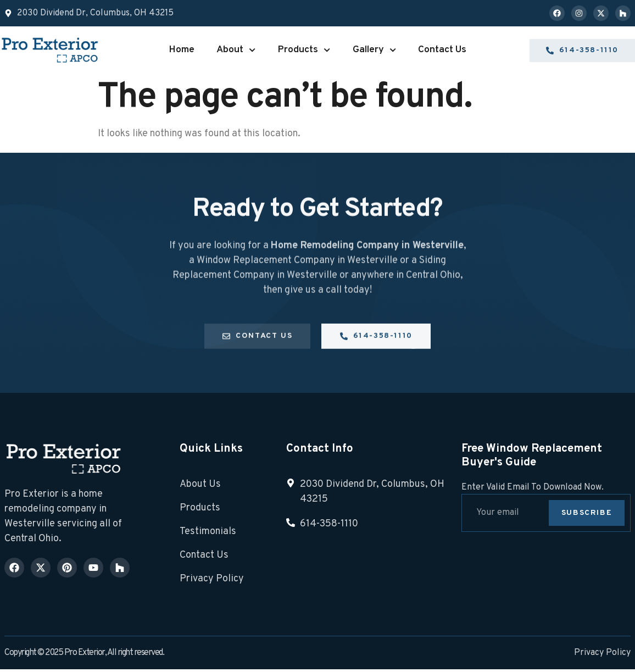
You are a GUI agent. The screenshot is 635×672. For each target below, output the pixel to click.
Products (304, 50)
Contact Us (442, 50)
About (236, 50)
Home (182, 50)
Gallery (374, 50)
